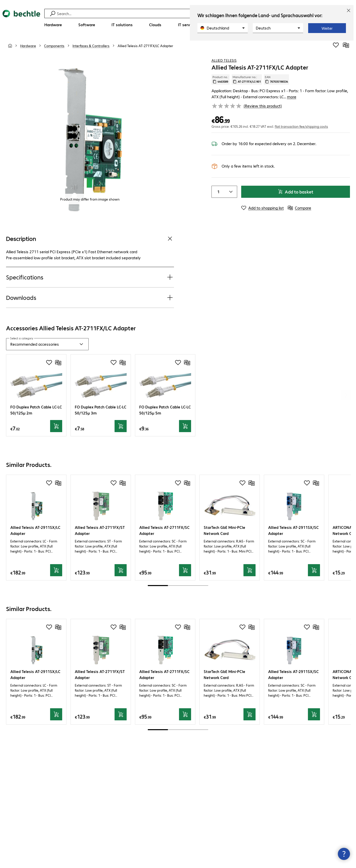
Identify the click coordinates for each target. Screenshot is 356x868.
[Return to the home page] (21, 20)
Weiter (327, 28)
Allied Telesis (224, 60)
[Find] (181, 13)
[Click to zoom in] (90, 139)
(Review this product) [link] (263, 106)
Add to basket (295, 192)
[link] (145, 46)
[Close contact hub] (344, 854)
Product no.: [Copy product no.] (221, 79)
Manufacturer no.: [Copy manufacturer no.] (247, 79)
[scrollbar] (178, 586)
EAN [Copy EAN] (276, 79)
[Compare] (346, 45)
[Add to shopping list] (336, 45)
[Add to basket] (56, 426)
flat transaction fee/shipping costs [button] (301, 126)
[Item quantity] (218, 192)
